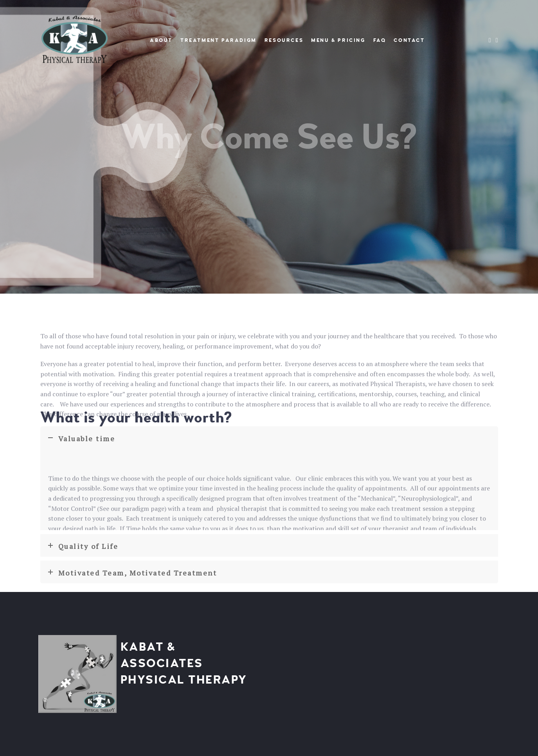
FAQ (380, 40)
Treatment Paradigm (219, 40)
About (161, 40)
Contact (409, 40)
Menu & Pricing (338, 40)
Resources (284, 40)
